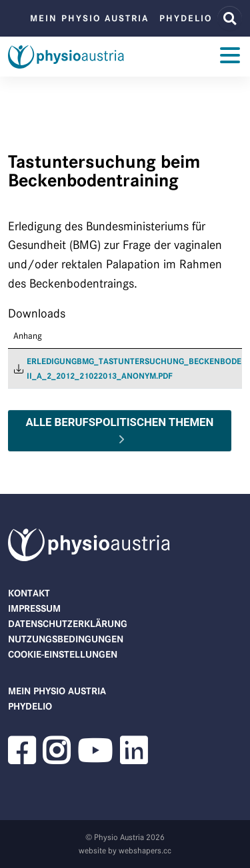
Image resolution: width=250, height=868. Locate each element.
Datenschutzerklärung (68, 624)
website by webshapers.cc (125, 850)
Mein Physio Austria (89, 18)
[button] (21, 759)
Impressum (34, 608)
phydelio (186, 18)
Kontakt (29, 593)
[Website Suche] (230, 18)
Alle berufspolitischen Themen (120, 422)
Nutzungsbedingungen (66, 639)
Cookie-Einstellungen (63, 654)
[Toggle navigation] (230, 57)
